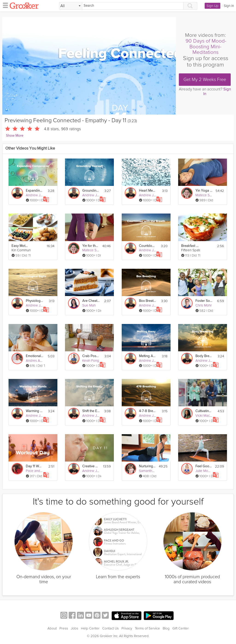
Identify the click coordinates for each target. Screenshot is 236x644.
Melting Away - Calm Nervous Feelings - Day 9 (148, 356)
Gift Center (181, 628)
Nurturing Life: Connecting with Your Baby (147, 466)
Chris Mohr (204, 305)
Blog (166, 628)
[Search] (133, 6)
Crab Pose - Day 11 (91, 356)
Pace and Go (36, 471)
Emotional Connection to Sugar (35, 356)
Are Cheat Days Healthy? (91, 301)
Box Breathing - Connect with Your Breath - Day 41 (148, 301)
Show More (15, 136)
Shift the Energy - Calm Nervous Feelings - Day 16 (91, 411)
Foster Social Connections (204, 301)
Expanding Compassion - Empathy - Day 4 (35, 191)
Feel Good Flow (204, 466)
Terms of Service (147, 628)
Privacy (127, 628)
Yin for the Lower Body (91, 246)
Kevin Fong (91, 361)
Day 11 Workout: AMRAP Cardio (35, 466)
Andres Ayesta (37, 361)
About (52, 628)
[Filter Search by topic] (71, 6)
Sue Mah (89, 305)
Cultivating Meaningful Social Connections (204, 411)
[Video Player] (89, 66)
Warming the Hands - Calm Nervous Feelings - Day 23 (35, 411)
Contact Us (111, 628)
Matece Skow (206, 195)
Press (64, 628)
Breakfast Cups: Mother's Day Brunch (190, 246)
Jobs (74, 628)
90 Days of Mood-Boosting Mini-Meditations (206, 47)
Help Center (90, 628)
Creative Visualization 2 (91, 466)
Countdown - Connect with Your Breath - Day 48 (148, 246)
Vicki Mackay (205, 416)
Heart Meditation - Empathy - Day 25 (148, 191)
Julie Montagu (206, 471)
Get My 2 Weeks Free (205, 80)
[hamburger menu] (4, 5)
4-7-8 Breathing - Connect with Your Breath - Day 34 (148, 411)
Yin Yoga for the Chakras (204, 191)
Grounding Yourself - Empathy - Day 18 (91, 191)
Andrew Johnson (39, 195)
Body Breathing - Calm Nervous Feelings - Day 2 (204, 356)
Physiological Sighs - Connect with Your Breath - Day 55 (35, 301)
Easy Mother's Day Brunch (20, 246)
